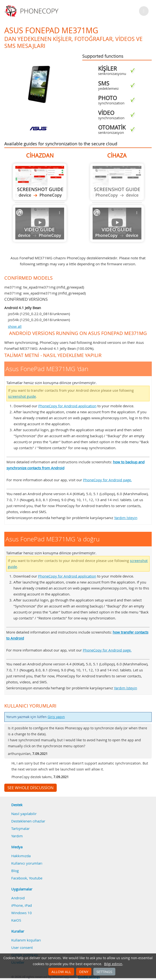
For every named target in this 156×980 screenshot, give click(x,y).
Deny (84, 972)
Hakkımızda (21, 856)
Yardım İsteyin (126, 518)
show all (15, 326)
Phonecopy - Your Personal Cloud (32, 11)
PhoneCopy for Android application (67, 406)
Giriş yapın (56, 717)
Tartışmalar (20, 828)
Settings (104, 972)
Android (18, 898)
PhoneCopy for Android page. (107, 480)
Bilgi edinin (113, 964)
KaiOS (16, 920)
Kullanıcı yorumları (27, 863)
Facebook (19, 878)
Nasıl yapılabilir (24, 814)
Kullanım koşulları (26, 940)
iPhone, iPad (22, 905)
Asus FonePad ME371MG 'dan (40, 182)
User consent (22, 947)
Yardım (17, 836)
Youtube (36, 878)
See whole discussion (31, 788)
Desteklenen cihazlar (28, 821)
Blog (15, 871)
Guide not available (40, 224)
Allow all (61, 972)
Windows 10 (22, 913)
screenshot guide (22, 397)
